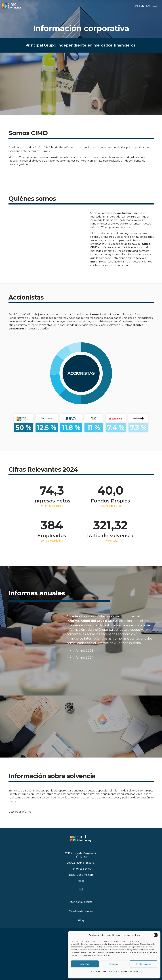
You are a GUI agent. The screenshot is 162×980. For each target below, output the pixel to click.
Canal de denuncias (81, 911)
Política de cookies (98, 971)
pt (137, 6)
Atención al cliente (81, 902)
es (142, 6)
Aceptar (85, 964)
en (148, 6)
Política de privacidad (117, 971)
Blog (81, 921)
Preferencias (144, 964)
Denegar (114, 964)
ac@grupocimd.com (81, 875)
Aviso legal (133, 971)
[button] (156, 935)
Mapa (81, 881)
